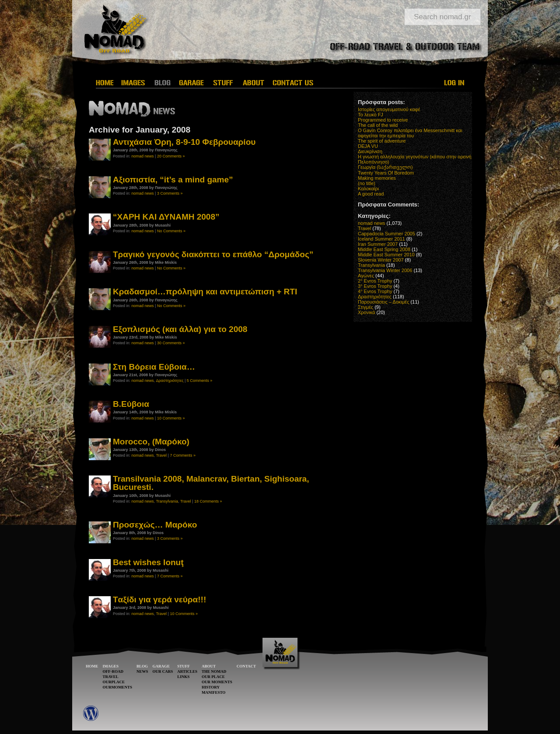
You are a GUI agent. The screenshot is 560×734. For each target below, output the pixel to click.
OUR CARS (163, 671)
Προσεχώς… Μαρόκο (155, 525)
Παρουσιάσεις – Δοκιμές (383, 302)
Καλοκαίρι (368, 189)
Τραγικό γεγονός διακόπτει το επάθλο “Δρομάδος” (213, 254)
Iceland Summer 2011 (381, 239)
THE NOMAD (214, 671)
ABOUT (209, 666)
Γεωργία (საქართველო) (385, 167)
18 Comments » (208, 501)
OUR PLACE (213, 677)
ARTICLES (187, 671)
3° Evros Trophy (375, 286)
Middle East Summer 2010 (386, 255)
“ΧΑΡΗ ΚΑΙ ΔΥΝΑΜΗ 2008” (166, 217)
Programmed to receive (383, 120)
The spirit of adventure (382, 141)
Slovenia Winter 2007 (381, 260)
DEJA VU (368, 146)
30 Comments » (171, 343)
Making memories (377, 178)
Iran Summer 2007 (378, 244)
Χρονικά (366, 312)
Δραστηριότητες (170, 381)
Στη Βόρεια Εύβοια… (154, 367)
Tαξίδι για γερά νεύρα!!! (159, 599)
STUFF (184, 666)
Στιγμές (366, 307)
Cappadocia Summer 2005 (387, 234)
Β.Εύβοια (131, 404)
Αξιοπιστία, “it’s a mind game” (173, 180)
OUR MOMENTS (217, 682)
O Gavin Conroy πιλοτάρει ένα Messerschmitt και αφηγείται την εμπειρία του (410, 133)
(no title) (367, 183)
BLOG (142, 666)
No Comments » (171, 231)
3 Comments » (170, 193)
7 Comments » (183, 455)
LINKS (183, 677)
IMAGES (111, 666)
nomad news (143, 156)
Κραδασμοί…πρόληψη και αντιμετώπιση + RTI (205, 292)
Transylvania (167, 501)
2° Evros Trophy (375, 281)
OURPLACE (114, 682)
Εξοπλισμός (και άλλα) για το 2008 (180, 329)
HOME (92, 666)
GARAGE (161, 666)
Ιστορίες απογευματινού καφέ (389, 109)
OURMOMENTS (118, 687)
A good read (371, 194)
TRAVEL (111, 677)
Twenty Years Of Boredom (386, 173)
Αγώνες (366, 276)
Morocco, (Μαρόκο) (151, 442)
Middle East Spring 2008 (384, 249)
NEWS (142, 671)
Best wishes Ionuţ (148, 562)
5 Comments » (200, 381)
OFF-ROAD (113, 671)
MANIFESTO (213, 692)
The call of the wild (378, 125)
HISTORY (211, 687)
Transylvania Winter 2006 (385, 270)
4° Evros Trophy (375, 291)
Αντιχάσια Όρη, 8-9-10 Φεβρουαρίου (184, 142)
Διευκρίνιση (370, 151)
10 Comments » (171, 418)
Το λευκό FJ (371, 115)
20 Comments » (171, 156)
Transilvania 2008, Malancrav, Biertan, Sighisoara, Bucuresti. (211, 483)
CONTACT (246, 666)
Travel (161, 455)
